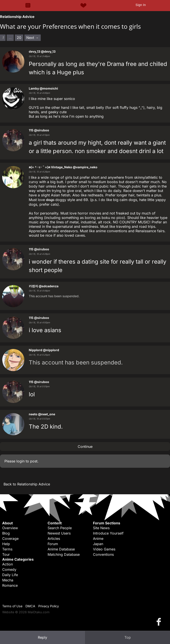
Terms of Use (12, 606)
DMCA (30, 606)
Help (6, 544)
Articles (54, 539)
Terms (7, 549)
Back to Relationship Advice (27, 484)
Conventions (103, 554)
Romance (10, 585)
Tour (6, 554)
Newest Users (59, 533)
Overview (10, 528)
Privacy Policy (49, 606)
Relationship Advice (17, 17)
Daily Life (10, 575)
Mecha (8, 580)
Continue (85, 447)
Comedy (9, 569)
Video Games (104, 549)
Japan (98, 544)
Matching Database (64, 554)
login (20, 461)
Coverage (10, 539)
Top (128, 637)
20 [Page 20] (19, 38)
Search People (60, 528)
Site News (101, 528)
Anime (98, 539)
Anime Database (61, 549)
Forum (53, 544)
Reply (42, 637)
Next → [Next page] (33, 38)
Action (8, 564)
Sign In (141, 5)
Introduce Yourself (108, 533)
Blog (6, 533)
